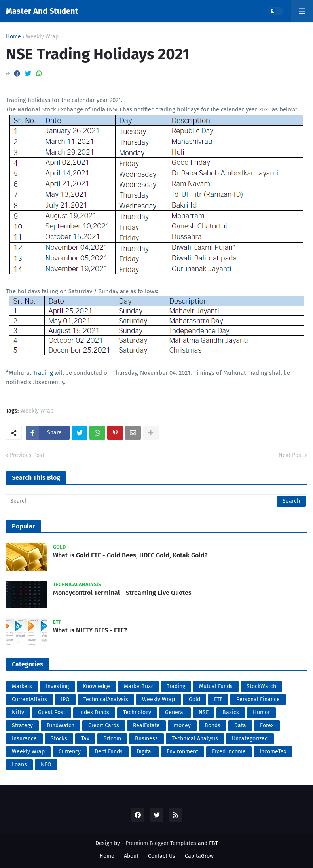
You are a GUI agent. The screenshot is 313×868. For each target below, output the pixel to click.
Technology (137, 712)
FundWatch (61, 726)
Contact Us (162, 856)
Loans (19, 765)
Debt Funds (109, 752)
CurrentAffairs (29, 699)
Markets (22, 686)
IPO (65, 699)
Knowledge (96, 686)
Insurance (24, 739)
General (175, 712)
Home (13, 37)
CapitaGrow (199, 856)
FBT (213, 843)
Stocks (59, 739)
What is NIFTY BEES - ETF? (90, 630)
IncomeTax (273, 752)
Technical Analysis (195, 739)
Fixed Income (229, 752)
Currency (70, 752)
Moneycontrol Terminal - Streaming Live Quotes (122, 593)
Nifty (18, 712)
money (182, 726)
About (131, 856)
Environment (182, 752)
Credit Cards (104, 726)
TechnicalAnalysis (106, 699)
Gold (194, 699)
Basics (231, 712)
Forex (267, 726)
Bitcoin (112, 739)
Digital (145, 752)
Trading (43, 373)
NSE (204, 712)
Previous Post (27, 455)
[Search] (156, 501)
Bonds (212, 726)
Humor (261, 712)
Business (146, 739)
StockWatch (261, 686)
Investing (57, 686)
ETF (218, 699)
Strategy (22, 726)
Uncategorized (250, 739)
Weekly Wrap (42, 37)
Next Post (291, 455)
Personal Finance (258, 699)
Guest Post (52, 712)
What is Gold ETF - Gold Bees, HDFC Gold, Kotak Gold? (130, 555)
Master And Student (42, 11)
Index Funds (94, 712)
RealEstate (146, 726)
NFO (46, 765)
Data (240, 726)
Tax (85, 739)
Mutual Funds (216, 686)
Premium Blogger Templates (161, 843)
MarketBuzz (138, 686)
